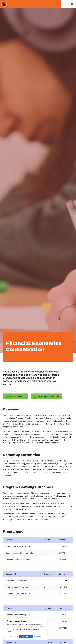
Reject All (26, 637)
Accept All (39, 637)
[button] (72, 4)
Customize (13, 637)
